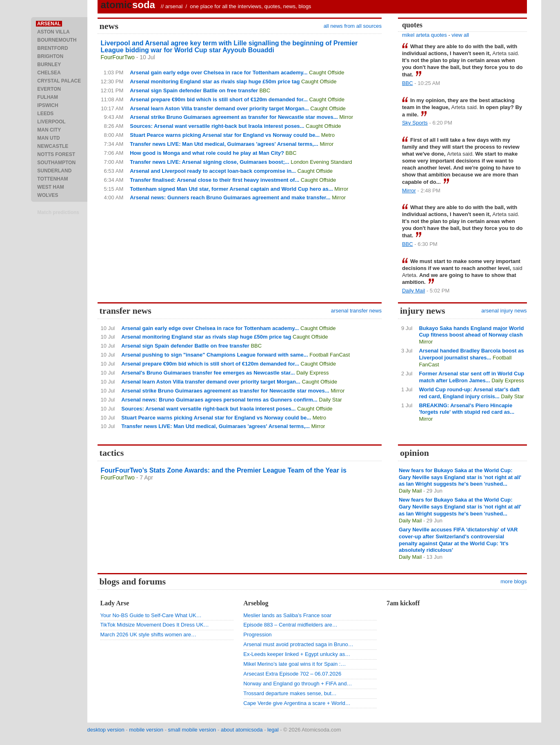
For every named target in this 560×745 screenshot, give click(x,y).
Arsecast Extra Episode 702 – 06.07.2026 (292, 674)
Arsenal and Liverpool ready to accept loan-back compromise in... (213, 171)
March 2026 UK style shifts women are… (149, 635)
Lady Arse (115, 603)
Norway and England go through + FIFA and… (298, 684)
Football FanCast (330, 355)
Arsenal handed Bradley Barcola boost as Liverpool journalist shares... (471, 354)
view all (460, 35)
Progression (257, 635)
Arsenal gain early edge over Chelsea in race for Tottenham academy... (219, 72)
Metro (328, 135)
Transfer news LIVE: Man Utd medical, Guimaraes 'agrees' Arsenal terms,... (224, 144)
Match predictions (58, 212)
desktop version (106, 730)
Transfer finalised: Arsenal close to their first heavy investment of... (214, 180)
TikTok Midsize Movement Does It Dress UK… (155, 625)
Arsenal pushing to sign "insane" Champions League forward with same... (214, 355)
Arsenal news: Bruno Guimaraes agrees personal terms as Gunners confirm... (219, 400)
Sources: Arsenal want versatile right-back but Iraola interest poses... (217, 126)
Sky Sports (415, 123)
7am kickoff (403, 603)
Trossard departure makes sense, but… (290, 693)
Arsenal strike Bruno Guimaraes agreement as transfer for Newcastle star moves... (234, 117)
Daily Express (312, 373)
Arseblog (256, 603)
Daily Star (330, 400)
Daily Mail (413, 291)
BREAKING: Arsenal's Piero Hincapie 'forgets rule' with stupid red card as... (467, 409)
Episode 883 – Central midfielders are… (290, 625)
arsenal (174, 6)
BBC (265, 90)
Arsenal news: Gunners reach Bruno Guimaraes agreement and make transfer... (230, 197)
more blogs (513, 581)
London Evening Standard (321, 162)
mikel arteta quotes (424, 35)
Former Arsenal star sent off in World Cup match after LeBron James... (471, 377)
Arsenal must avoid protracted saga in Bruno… (298, 644)
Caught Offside (327, 72)
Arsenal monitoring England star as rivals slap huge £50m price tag (215, 81)
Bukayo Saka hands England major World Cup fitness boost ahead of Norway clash (471, 332)
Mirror (346, 117)
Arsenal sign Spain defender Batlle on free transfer (194, 90)
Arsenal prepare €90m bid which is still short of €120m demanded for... (219, 99)
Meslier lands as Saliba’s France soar (287, 615)
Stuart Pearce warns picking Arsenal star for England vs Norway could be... (225, 135)
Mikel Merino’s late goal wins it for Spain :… (294, 664)
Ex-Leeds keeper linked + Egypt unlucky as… (297, 654)
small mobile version (192, 730)
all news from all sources (353, 26)
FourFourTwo (118, 57)
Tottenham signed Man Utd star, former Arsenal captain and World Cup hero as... (231, 189)
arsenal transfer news (356, 311)
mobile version (146, 730)
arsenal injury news (504, 311)
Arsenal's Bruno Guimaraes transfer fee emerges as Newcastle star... (208, 373)
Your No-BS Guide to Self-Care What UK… (151, 615)
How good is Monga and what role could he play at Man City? (207, 153)
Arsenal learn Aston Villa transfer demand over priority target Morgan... (219, 108)
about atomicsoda (242, 730)
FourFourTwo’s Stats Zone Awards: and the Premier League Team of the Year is (224, 470)
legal (273, 730)
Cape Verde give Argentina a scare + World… (297, 703)
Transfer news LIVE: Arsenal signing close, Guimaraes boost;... (209, 162)
